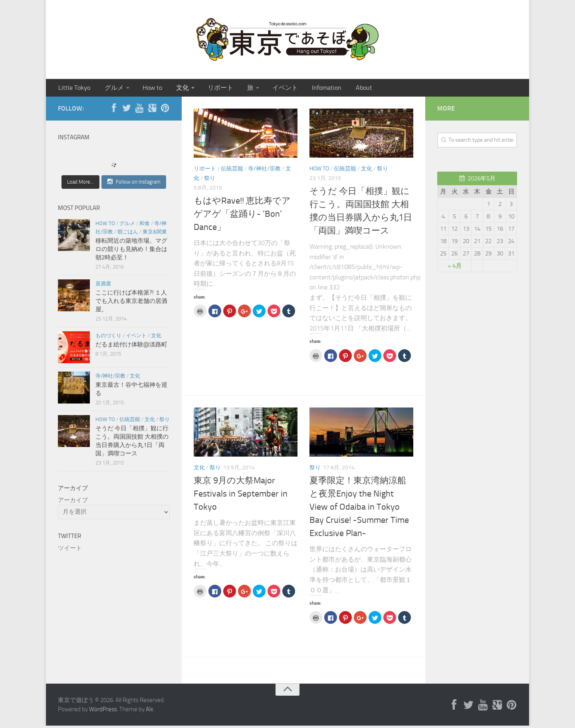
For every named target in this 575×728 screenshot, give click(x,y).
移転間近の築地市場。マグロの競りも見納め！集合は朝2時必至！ (131, 251)
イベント (269, 89)
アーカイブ (73, 502)
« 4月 (455, 268)
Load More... (80, 184)
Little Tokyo (73, 89)
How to (146, 89)
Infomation (308, 89)
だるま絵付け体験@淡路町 (131, 347)
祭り (210, 181)
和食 (145, 226)
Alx (150, 712)
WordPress (103, 712)
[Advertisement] (108, 617)
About (341, 89)
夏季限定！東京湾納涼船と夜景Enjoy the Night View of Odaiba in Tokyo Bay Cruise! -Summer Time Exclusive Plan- (359, 509)
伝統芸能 (232, 171)
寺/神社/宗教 (264, 171)
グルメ (110, 89)
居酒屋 (103, 286)
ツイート (70, 550)
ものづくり (108, 338)
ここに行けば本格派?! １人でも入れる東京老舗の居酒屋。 (131, 303)
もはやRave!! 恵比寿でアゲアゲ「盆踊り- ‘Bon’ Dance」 (242, 216)
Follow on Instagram (134, 184)
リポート (209, 89)
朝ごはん (128, 234)
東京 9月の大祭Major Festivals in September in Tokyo (241, 496)
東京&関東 (155, 234)
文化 (173, 89)
